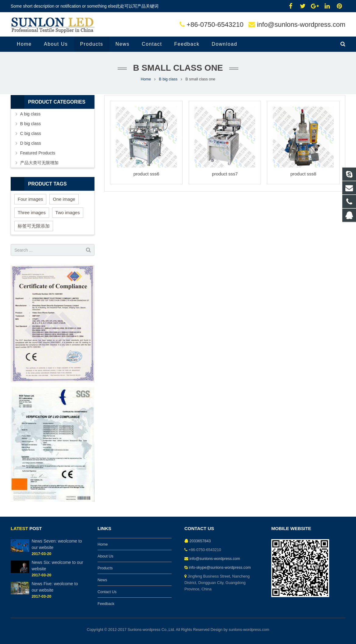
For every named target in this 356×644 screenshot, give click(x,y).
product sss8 (303, 174)
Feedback (106, 604)
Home (146, 79)
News (102, 580)
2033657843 (200, 541)
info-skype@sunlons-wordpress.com (220, 568)
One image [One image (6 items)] (64, 199)
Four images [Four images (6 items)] (30, 199)
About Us (105, 556)
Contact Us (107, 592)
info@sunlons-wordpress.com (301, 25)
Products (105, 568)
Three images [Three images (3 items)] (32, 212)
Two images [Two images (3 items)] (68, 212)
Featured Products (38, 153)
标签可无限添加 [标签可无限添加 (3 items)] (34, 226)
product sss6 (146, 174)
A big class (30, 114)
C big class (30, 133)
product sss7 (225, 174)
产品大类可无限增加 (39, 163)
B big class (168, 79)
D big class (30, 143)
